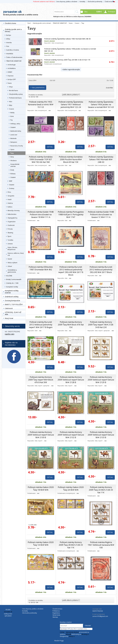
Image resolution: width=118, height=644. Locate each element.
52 (34, 97)
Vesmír (10, 259)
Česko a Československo (14, 57)
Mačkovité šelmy (16, 131)
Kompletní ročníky (12, 287)
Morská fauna (13, 90)
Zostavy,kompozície (12, 301)
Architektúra (12, 68)
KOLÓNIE (9, 276)
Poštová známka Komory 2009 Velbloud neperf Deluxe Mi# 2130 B (41, 435)
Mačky (12, 113)
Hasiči (10, 199)
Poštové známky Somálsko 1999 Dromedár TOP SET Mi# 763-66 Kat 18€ (41, 159)
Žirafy (12, 170)
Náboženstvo (12, 214)
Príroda (10, 229)
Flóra (9, 192)
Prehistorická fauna (15, 98)
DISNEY (10, 72)
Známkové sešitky (12, 297)
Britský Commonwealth (14, 279)
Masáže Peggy (59, 641)
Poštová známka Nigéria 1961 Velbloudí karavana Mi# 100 (101, 545)
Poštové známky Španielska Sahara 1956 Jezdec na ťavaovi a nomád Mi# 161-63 (101, 104)
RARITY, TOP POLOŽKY (14, 304)
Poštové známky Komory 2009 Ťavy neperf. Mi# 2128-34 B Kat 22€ (101, 325)
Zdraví (10, 266)
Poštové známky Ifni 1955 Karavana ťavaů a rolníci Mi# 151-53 (41, 104)
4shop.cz (72, 636)
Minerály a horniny (14, 211)
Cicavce (11, 109)
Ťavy (12, 153)
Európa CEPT (12, 79)
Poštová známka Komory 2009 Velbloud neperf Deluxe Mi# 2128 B (71, 380)
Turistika (10, 240)
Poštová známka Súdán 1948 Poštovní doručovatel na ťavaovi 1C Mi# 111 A (101, 214)
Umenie (10, 244)
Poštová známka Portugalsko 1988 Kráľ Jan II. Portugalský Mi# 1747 (71, 214)
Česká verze (110, 2)
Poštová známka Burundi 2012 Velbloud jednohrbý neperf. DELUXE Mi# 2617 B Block (71, 271)
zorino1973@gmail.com (100, 616)
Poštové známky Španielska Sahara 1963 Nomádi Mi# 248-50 (67, 39)
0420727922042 (98, 611)
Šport (9, 236)
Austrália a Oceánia (13, 50)
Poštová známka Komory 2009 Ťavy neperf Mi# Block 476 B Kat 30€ (41, 380)
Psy (11, 120)
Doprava (10, 76)
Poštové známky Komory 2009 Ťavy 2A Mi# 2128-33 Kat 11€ (101, 490)
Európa (9, 35)
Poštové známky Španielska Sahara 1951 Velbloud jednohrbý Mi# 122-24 (71, 104)
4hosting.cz (85, 634)
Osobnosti (11, 225)
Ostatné (13, 127)
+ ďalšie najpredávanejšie (71, 69)
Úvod (29, 23)
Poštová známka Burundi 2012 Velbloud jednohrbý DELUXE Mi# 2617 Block (101, 270)
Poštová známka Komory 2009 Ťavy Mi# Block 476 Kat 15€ (71, 325)
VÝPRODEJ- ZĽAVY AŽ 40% (13, 313)
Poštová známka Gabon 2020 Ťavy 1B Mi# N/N (41, 488)
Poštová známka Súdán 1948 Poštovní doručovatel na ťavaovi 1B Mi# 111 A (41, 214)
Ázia (8, 46)
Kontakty (82, 2)
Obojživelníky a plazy (16, 94)
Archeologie (12, 65)
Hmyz (11, 87)
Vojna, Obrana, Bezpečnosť (13, 248)
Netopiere (14, 142)
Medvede (13, 138)
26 (32, 97)
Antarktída (10, 54)
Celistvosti (9, 308)
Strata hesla (56, 615)
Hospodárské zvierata (15, 165)
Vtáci (11, 102)
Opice (12, 149)
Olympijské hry (12, 218)
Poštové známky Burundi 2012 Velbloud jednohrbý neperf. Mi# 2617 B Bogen (41, 325)
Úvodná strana (10, 23)
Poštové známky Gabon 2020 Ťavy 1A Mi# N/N (41, 544)
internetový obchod (72, 632)
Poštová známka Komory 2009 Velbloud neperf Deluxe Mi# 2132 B (71, 435)
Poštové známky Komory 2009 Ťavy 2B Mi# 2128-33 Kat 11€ (67, 60)
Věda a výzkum (12, 263)
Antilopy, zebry (15, 124)
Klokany (13, 174)
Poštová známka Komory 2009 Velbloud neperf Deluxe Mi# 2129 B (101, 380)
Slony (12, 157)
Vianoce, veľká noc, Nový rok (16, 254)
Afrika (8, 39)
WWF (11, 181)
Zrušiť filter (109, 88)
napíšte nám (10, 334)
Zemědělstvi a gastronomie (12, 271)
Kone (12, 116)
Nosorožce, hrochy (17, 146)
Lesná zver (14, 135)
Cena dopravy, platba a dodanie (67, 2)
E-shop (62, 632)
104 (37, 97)
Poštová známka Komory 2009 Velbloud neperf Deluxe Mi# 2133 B (101, 435)
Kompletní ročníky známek (12, 292)
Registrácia (56, 613)
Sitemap (55, 617)
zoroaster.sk (12, 12)
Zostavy (12, 188)
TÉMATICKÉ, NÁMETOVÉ (14, 61)
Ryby (11, 105)
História (10, 203)
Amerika (9, 43)
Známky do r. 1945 (12, 283)
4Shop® (68, 634)
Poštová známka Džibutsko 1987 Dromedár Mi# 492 (41, 268)
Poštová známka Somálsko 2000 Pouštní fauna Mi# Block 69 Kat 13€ (71, 159)
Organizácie (12, 222)
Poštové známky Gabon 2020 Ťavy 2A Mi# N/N (71, 488)
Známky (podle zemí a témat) (13, 30)
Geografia (11, 196)
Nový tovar (9, 318)
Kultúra (10, 207)
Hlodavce (13, 161)
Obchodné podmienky (95, 2)
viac (50, 110)
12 (29, 97)
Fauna (10, 83)
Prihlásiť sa (56, 611)
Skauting (10, 233)
